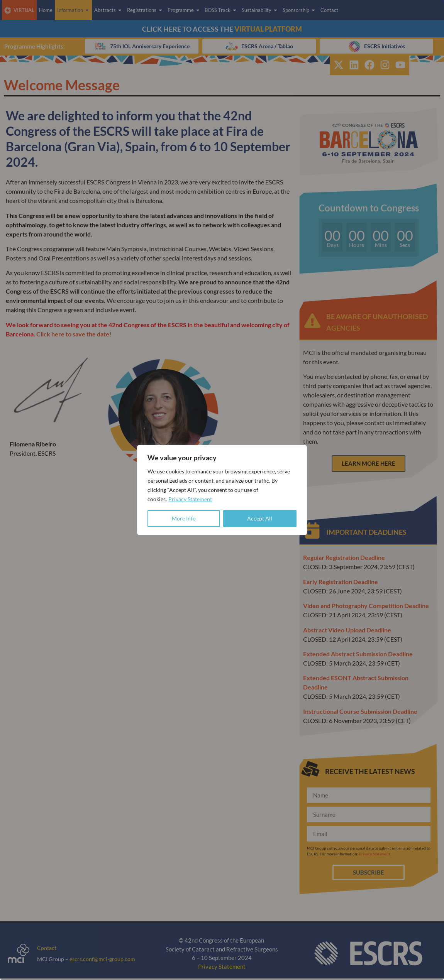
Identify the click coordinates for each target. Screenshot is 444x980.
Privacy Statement (190, 499)
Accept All (260, 518)
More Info (184, 518)
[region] (222, 490)
